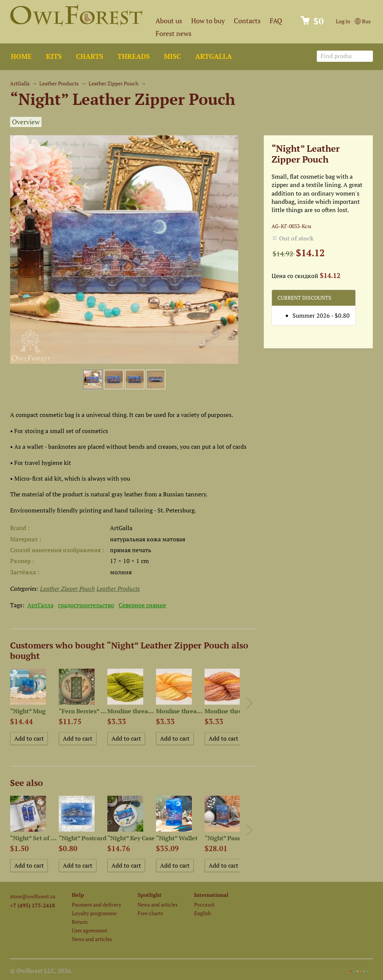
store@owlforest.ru (33, 896)
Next (249, 703)
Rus (363, 21)
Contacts (247, 21)
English (203, 913)
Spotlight (150, 895)
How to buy (208, 21)
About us (169, 21)
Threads (134, 56)
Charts (90, 56)
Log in (343, 21)
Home (21, 56)
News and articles (92, 939)
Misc (172, 56)
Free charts (150, 913)
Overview (26, 122)
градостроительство (86, 605)
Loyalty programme (94, 913)
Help (78, 895)
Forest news (174, 34)
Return (80, 922)
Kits (54, 56)
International (211, 895)
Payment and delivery (96, 905)
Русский (204, 905)
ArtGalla (214, 56)
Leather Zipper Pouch (114, 83)
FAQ (276, 21)
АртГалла (40, 605)
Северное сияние (142, 605)
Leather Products (59, 83)
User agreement (90, 930)
